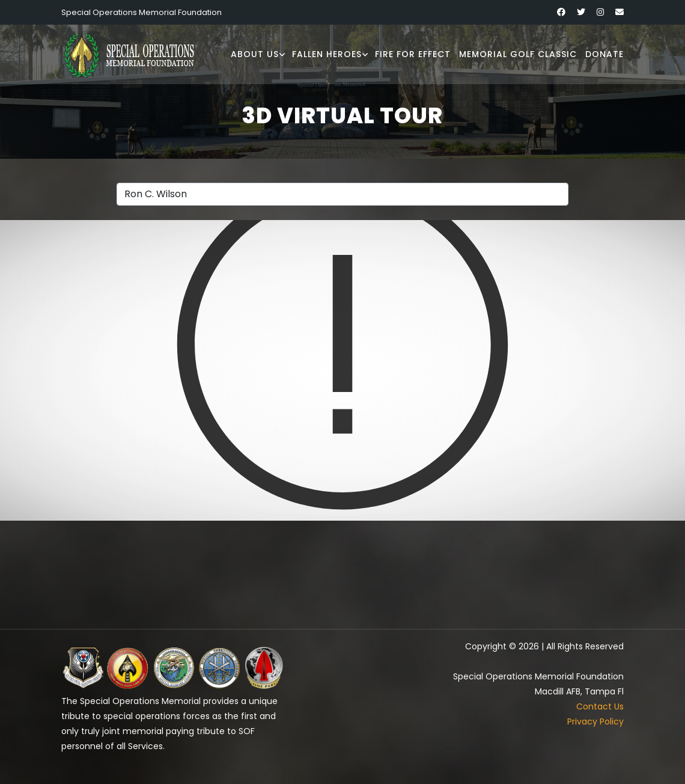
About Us (255, 54)
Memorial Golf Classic (518, 54)
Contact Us (600, 706)
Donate (604, 54)
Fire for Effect (413, 54)
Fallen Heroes (327, 54)
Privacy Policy (595, 721)
